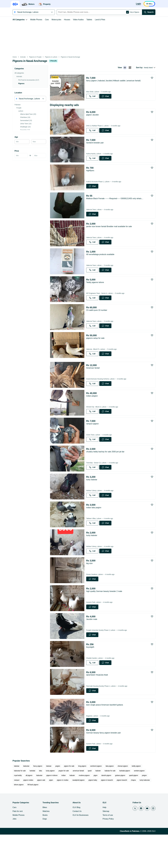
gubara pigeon (95, 813)
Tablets (86, 20)
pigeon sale (152, 813)
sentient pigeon (120, 808)
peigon (119, 813)
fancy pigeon (35, 804)
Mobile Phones (33, 20)
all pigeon (145, 808)
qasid (71, 808)
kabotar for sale (91, 808)
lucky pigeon (31, 808)
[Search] (152, 12)
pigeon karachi (84, 818)
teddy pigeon (133, 804)
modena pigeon (59, 813)
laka (22, 808)
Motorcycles (53, 20)
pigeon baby (55, 818)
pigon (70, 813)
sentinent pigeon (93, 804)
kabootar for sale (147, 804)
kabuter (47, 813)
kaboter (79, 808)
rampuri (128, 813)
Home (11, 57)
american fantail (59, 808)
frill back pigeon (134, 818)
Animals (20, 57)
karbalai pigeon (106, 808)
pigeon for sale (66, 804)
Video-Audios (75, 20)
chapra (95, 818)
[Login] (142, 4)
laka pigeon (106, 804)
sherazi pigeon (120, 804)
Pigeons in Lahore (48, 57)
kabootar (23, 804)
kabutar (46, 804)
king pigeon (79, 804)
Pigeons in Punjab (32, 57)
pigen (13, 818)
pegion (54, 804)
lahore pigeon (120, 818)
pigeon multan (139, 813)
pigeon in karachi (69, 818)
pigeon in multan (24, 818)
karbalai (14, 808)
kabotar (13, 804)
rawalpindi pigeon (40, 818)
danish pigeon (81, 813)
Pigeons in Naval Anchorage (67, 57)
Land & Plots (97, 20)
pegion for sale (45, 808)
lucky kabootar (106, 818)
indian (38, 813)
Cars (44, 20)
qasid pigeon (108, 813)
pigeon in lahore (26, 813)
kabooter (14, 813)
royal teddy (134, 808)
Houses (64, 20)
